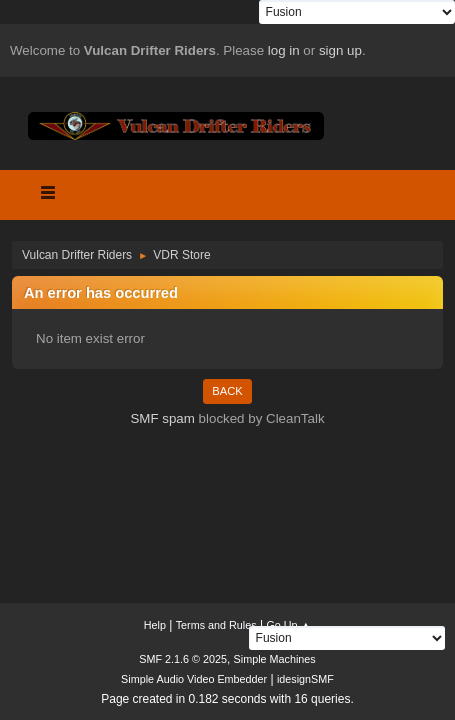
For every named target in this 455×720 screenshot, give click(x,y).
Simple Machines (275, 659)
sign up (340, 50)
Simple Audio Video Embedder (194, 679)
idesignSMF (305, 679)
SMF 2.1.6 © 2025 (183, 659)
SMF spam (162, 418)
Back (227, 391)
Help (155, 625)
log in (284, 50)
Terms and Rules (216, 625)
